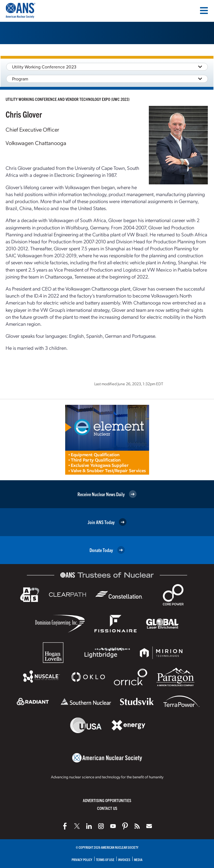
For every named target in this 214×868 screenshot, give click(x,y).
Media (138, 859)
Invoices (124, 859)
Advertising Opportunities (107, 800)
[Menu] (204, 11)
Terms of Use (105, 859)
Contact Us (107, 808)
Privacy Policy (82, 859)
